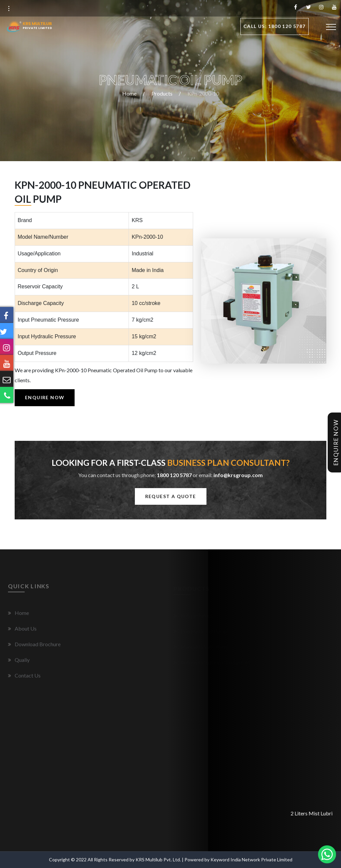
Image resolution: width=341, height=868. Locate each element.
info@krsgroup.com (238, 475)
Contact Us (28, 678)
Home (129, 93)
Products (162, 93)
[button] (9, 9)
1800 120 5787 (174, 475)
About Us (26, 631)
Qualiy (22, 662)
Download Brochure (38, 646)
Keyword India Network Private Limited (251, 860)
